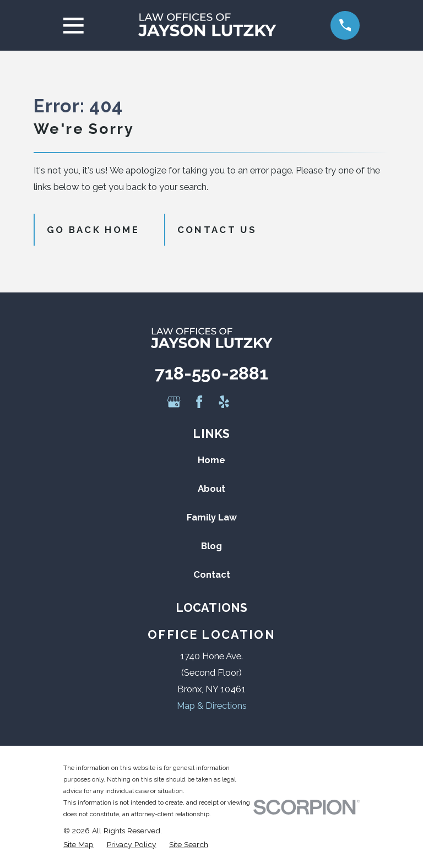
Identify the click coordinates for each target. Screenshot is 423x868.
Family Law (212, 517)
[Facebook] (199, 402)
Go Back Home (93, 230)
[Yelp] (224, 402)
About (211, 489)
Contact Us (217, 230)
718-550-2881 (211, 373)
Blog (211, 546)
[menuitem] (78, 845)
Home (211, 460)
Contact (212, 574)
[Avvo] (249, 402)
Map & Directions (212, 706)
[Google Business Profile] (174, 402)
